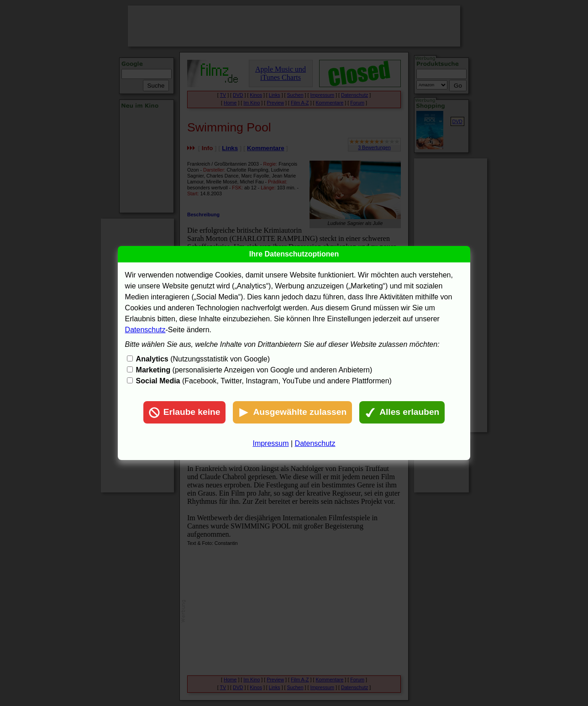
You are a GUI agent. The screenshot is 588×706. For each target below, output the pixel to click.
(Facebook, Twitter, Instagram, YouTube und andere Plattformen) (264, 381)
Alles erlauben (402, 413)
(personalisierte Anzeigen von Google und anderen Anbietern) (254, 370)
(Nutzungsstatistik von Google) (203, 359)
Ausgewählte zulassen (292, 413)
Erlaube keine (185, 413)
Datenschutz (145, 330)
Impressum (270, 443)
